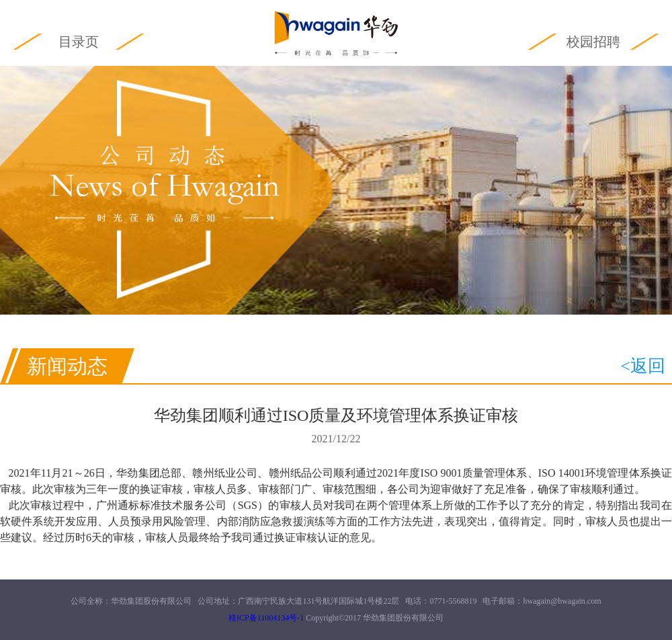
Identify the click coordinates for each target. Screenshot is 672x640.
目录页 (79, 42)
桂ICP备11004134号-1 (266, 618)
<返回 (643, 366)
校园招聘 (593, 42)
